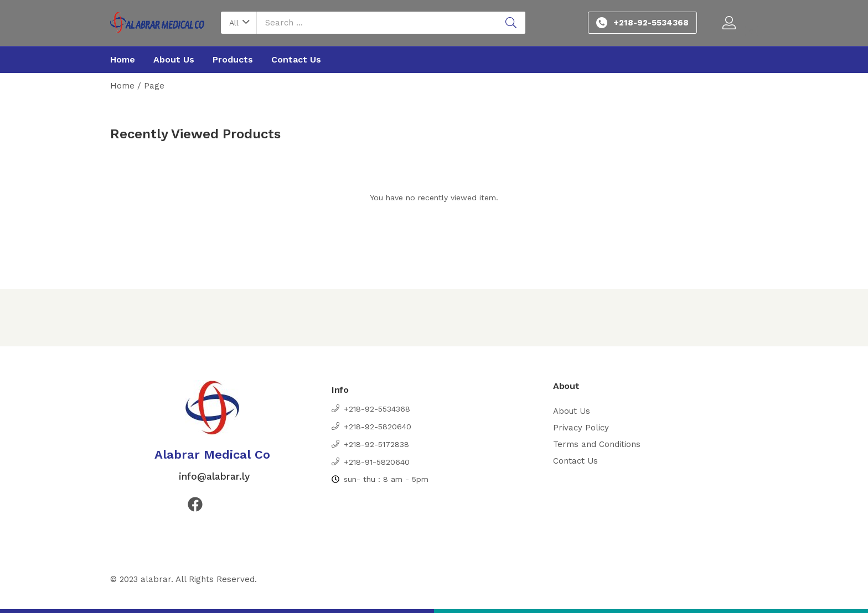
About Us (174, 59)
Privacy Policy (581, 428)
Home (123, 59)
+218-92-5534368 (651, 23)
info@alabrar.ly (213, 476)
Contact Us (296, 59)
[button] (239, 23)
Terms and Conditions (597, 444)
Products (233, 59)
